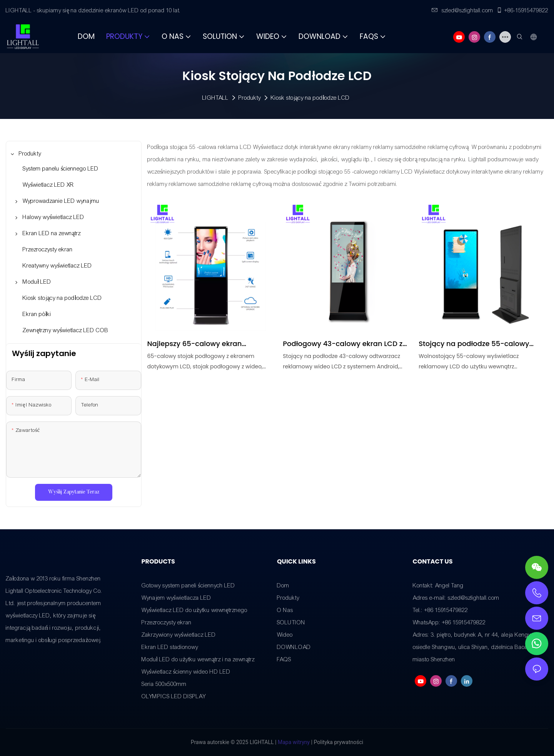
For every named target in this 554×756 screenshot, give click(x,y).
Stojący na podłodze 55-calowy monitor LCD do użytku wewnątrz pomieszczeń (475, 344)
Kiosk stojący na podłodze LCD (310, 98)
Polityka (323, 742)
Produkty (250, 98)
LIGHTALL (215, 98)
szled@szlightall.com (462, 10)
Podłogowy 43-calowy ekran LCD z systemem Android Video (343, 344)
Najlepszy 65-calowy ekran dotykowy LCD (195, 344)
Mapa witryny (294, 742)
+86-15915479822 (522, 10)
